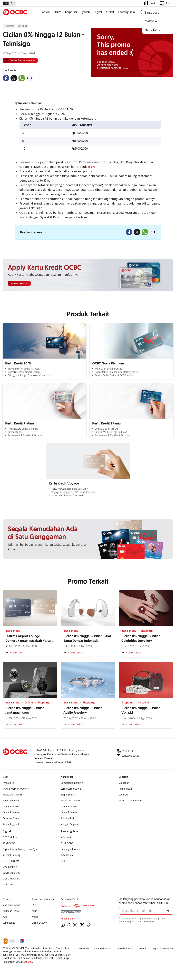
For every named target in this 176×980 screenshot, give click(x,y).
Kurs (5, 917)
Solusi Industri (68, 818)
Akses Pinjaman (11, 800)
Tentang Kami (127, 12)
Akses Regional (11, 824)
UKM (58, 12)
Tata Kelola (67, 855)
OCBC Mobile (10, 837)
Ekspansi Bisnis (69, 795)
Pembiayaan (125, 789)
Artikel (110, 12)
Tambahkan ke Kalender (20, 60)
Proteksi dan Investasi (130, 800)
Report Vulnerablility (163, 948)
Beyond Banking (11, 812)
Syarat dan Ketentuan (43, 899)
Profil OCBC (67, 843)
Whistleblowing (125, 948)
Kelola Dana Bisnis (13, 795)
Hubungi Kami (68, 919)
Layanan (123, 795)
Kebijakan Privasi (103, 948)
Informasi (66, 837)
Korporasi (71, 12)
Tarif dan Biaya (11, 911)
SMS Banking (10, 867)
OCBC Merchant (11, 879)
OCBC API (8, 884)
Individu (46, 12)
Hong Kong (152, 30)
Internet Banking (11, 855)
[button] (168, 911)
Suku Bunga (9, 923)
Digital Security (39, 923)
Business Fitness (11, 818)
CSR (63, 861)
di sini (91, 167)
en (12, 3)
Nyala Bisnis (9, 783)
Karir (34, 911)
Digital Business (11, 806)
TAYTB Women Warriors (16, 789)
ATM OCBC (9, 843)
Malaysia (151, 21)
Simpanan (124, 783)
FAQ (34, 905)
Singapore (152, 12)
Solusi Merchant (11, 873)
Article (35, 917)
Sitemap (143, 948)
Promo (6, 899)
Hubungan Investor (71, 849)
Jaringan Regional (70, 824)
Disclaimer (83, 948)
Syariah (85, 12)
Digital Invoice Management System (22, 849)
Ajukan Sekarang (19, 283)
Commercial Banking (72, 783)
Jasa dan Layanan (12, 905)
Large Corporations (71, 789)
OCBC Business (11, 861)
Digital (98, 12)
